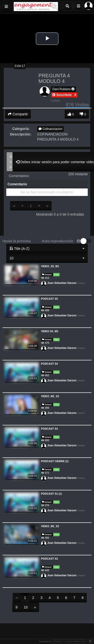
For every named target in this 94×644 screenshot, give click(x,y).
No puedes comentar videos (10, 162)
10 (26, 607)
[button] (62, 95)
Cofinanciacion (50, 129)
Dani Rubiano (63, 89)
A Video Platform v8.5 (75, 641)
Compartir (18, 114)
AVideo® (57, 641)
